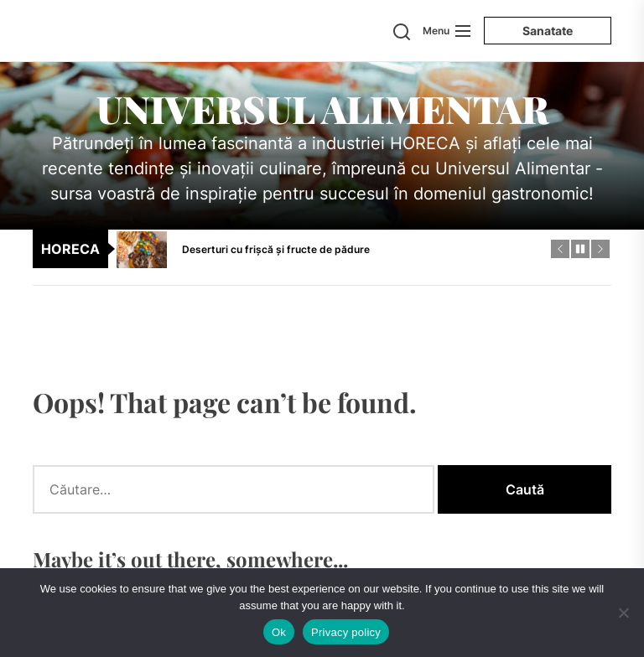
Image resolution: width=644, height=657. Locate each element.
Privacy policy (346, 632)
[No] (623, 613)
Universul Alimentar (322, 108)
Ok (279, 632)
